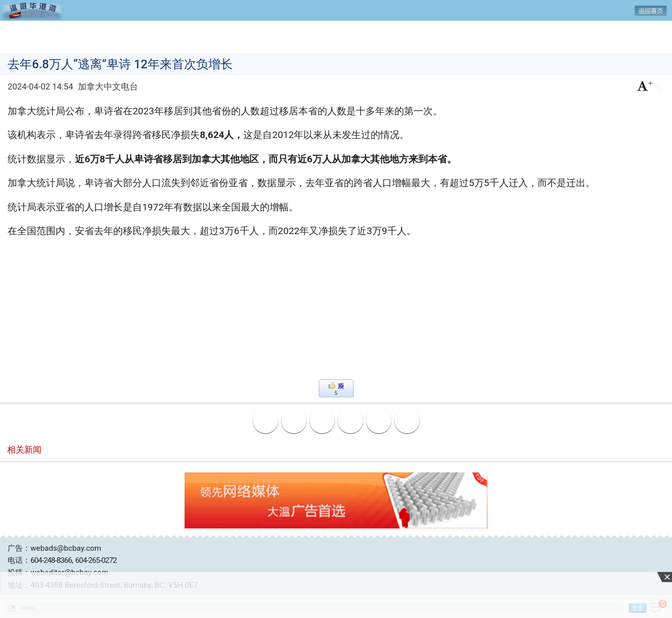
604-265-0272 (96, 560)
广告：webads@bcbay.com (54, 548)
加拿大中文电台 (108, 87)
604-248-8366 (51, 560)
